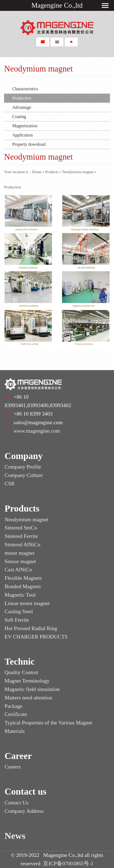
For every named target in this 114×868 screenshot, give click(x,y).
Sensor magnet (20, 561)
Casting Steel (19, 611)
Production (22, 98)
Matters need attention (28, 698)
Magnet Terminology (27, 681)
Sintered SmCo (21, 528)
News (15, 836)
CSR (10, 484)
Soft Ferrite (17, 620)
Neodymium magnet (78, 172)
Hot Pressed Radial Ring (31, 628)
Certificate (16, 714)
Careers (13, 767)
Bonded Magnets (23, 586)
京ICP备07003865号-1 (68, 864)
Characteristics (25, 89)
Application (23, 135)
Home (37, 172)
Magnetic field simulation (32, 689)
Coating (19, 117)
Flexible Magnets (23, 578)
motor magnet (19, 553)
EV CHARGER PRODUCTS (36, 637)
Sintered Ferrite (21, 536)
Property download (29, 144)
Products (52, 172)
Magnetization (25, 126)
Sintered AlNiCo (22, 545)
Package (13, 706)
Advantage (22, 107)
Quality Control (21, 672)
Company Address (24, 811)
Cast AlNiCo (18, 570)
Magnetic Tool (20, 595)
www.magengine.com (37, 431)
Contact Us (17, 803)
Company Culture (24, 475)
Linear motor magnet (27, 603)
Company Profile (23, 467)
